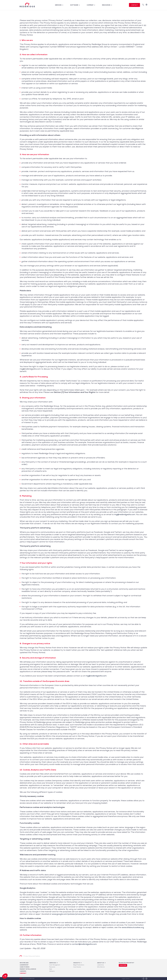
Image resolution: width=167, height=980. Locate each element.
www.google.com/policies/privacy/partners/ (72, 914)
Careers (23, 971)
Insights (77, 963)
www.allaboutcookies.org (133, 927)
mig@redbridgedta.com (125, 514)
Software (74, 5)
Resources (106, 5)
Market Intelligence (28, 969)
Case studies (25, 967)
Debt (51, 969)
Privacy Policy (136, 979)
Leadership (24, 965)
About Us (101, 963)
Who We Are (24, 963)
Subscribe (123, 965)
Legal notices (126, 979)
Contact (134, 5)
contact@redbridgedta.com (84, 944)
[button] (5, 976)
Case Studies (77, 967)
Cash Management (55, 965)
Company (90, 5)
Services (58, 5)
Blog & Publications (79, 965)
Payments (52, 967)
